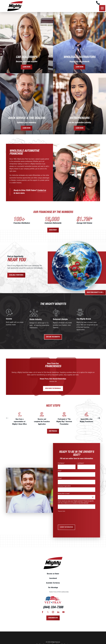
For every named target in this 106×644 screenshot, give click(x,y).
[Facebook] (43, 613)
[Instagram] (53, 613)
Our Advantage (53, 588)
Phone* (60, 479)
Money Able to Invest (64, 494)
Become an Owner (53, 575)
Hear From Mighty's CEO (95, 292)
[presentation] (75, 519)
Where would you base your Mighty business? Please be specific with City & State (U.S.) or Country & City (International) (76, 503)
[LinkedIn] (58, 613)
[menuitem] (53, 575)
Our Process (53, 432)
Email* (60, 472)
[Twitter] (48, 613)
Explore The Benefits (53, 338)
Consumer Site (53, 619)
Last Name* (81, 464)
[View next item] (99, 419)
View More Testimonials (53, 389)
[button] (102, 9)
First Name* (61, 464)
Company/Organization (64, 487)
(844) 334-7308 (53, 608)
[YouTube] (63, 613)
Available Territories (16, 276)
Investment (53, 231)
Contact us (42, 191)
